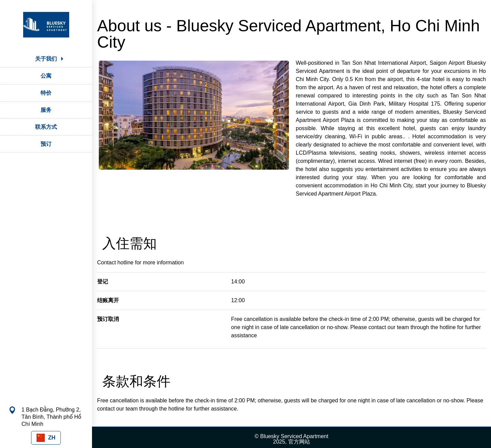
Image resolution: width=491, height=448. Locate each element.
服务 (46, 110)
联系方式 (46, 127)
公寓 (46, 76)
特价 (46, 93)
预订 (46, 144)
